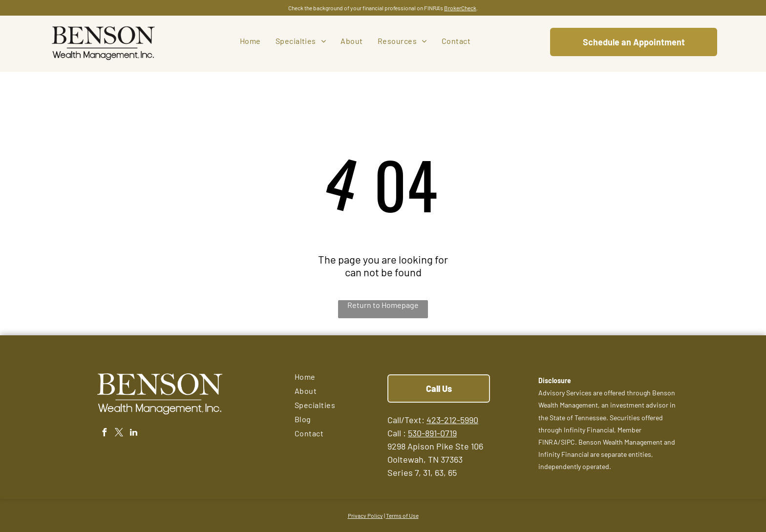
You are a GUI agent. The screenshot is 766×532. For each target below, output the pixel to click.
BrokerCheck (460, 8)
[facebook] (104, 434)
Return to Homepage (383, 305)
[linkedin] (133, 434)
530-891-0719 (432, 433)
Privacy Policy (365, 515)
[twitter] (119, 434)
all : (399, 433)
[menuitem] (250, 41)
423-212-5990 (452, 420)
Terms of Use (402, 515)
